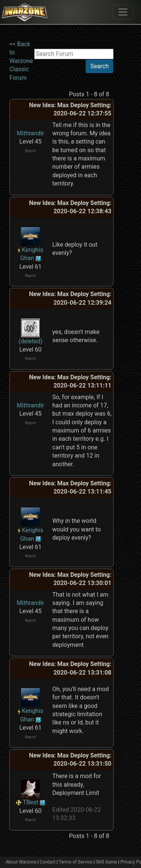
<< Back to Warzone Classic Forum (21, 61)
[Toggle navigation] (123, 12)
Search (99, 66)
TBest (31, 802)
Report (30, 151)
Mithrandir (31, 133)
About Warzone (21, 862)
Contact (48, 862)
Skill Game (107, 862)
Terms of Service (76, 862)
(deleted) (30, 341)
